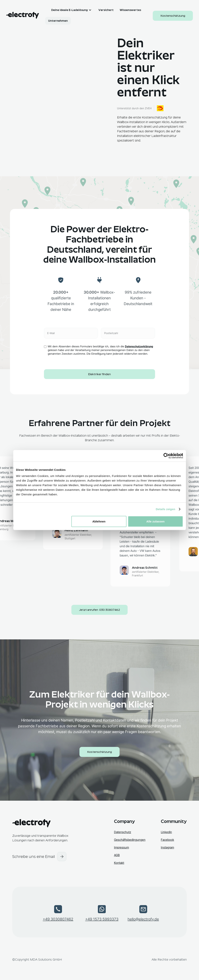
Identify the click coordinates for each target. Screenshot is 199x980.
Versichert (106, 10)
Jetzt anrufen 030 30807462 (99, 610)
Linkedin (166, 832)
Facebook (167, 840)
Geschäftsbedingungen (130, 840)
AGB (117, 855)
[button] (69, 10)
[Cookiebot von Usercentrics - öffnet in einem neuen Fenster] (166, 456)
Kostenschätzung (173, 16)
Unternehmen (58, 21)
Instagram (167, 847)
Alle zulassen (155, 521)
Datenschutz (123, 832)
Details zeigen (166, 509)
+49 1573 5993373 (102, 919)
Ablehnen (99, 521)
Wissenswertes (130, 10)
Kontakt (119, 863)
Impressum (121, 847)
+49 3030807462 (58, 919)
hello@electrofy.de (143, 919)
